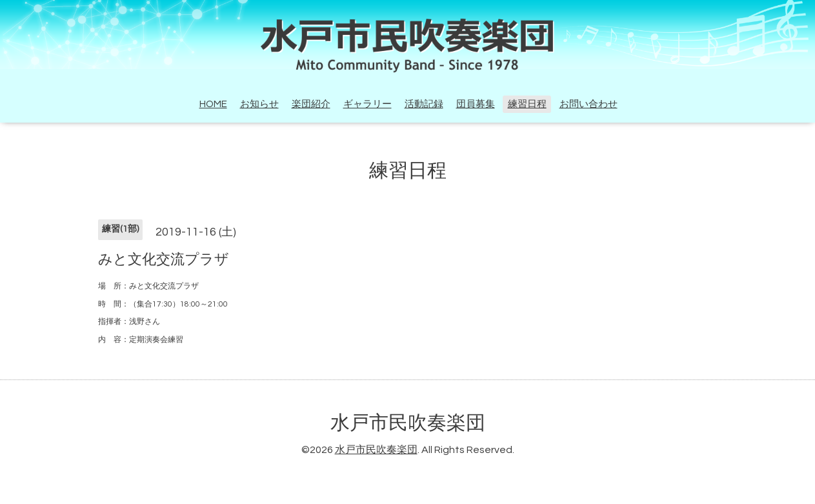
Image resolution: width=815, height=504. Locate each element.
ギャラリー (367, 104)
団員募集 (476, 104)
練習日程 (527, 104)
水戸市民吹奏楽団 (408, 423)
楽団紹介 (311, 104)
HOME (213, 104)
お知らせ (259, 104)
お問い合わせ (589, 104)
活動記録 (424, 104)
